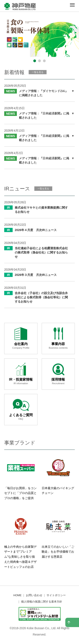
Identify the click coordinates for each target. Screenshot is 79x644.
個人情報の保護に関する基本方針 (42, 602)
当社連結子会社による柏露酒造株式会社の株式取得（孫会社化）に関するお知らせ (41, 252)
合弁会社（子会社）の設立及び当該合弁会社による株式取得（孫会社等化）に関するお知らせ (41, 297)
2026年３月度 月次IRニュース (36, 275)
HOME (17, 595)
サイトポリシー (56, 595)
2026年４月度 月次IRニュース (36, 230)
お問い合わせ (34, 595)
